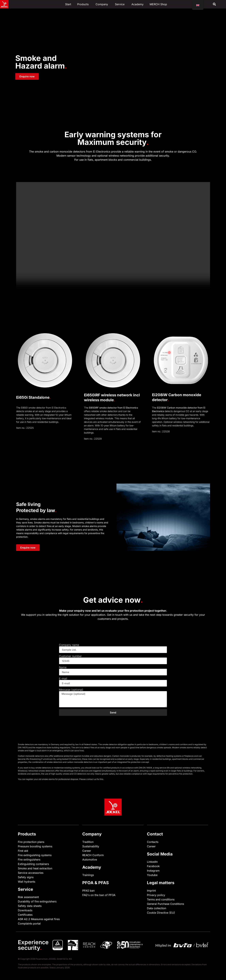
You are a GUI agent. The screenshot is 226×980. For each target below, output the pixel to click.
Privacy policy (156, 895)
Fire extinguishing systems (35, 855)
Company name (69, 645)
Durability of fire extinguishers (37, 901)
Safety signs (26, 877)
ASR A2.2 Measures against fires (39, 919)
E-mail (63, 679)
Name (63, 667)
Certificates (25, 915)
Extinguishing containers (33, 864)
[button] (215, 4)
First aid (23, 851)
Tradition (88, 842)
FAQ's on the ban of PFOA (99, 895)
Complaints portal (29, 924)
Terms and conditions (161, 899)
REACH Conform (93, 855)
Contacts (153, 842)
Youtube (152, 875)
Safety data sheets (30, 906)
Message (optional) (71, 690)
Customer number (70, 656)
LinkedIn (152, 862)
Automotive (90, 860)
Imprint (151, 891)
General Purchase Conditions (165, 904)
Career (87, 851)
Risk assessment (28, 897)
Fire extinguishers (29, 860)
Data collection (157, 908)
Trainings (88, 875)
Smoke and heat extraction (35, 868)
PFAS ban (88, 891)
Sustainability (91, 846)
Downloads (25, 910)
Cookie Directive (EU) (161, 913)
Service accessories (31, 873)
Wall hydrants (27, 882)
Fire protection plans (31, 842)
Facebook (153, 866)
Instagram (153, 871)
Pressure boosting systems (35, 846)
